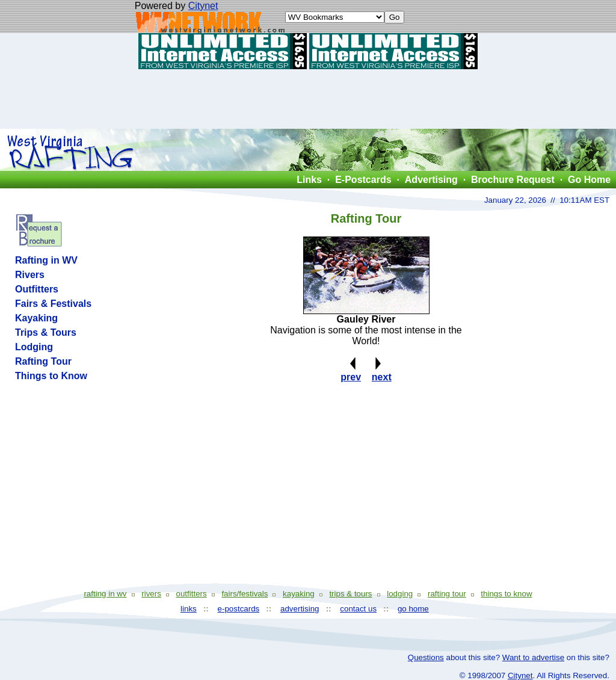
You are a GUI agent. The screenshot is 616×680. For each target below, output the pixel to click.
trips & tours (350, 594)
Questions (426, 657)
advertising (300, 609)
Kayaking (36, 318)
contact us (358, 609)
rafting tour (447, 594)
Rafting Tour (43, 361)
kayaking (299, 594)
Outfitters (37, 289)
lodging (400, 594)
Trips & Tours (46, 332)
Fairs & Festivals (53, 304)
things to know (506, 594)
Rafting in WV (46, 260)
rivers (151, 594)
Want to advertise (533, 657)
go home (413, 609)
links (189, 609)
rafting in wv (105, 594)
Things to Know (51, 376)
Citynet (203, 6)
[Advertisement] (308, 99)
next (382, 377)
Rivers (30, 275)
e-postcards (239, 609)
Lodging (34, 347)
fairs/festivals (245, 594)
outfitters (192, 594)
